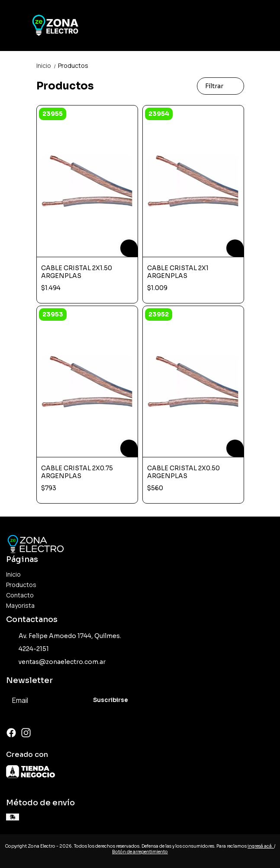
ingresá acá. (261, 846)
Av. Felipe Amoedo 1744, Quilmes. (64, 636)
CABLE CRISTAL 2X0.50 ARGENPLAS (183, 472)
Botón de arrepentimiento (140, 852)
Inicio (47, 65)
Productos (73, 65)
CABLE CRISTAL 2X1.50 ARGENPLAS (77, 272)
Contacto (20, 595)
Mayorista (20, 605)
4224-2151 (27, 649)
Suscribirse (111, 700)
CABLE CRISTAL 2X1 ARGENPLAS (178, 272)
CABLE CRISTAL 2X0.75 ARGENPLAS (77, 472)
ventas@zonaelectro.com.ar (56, 662)
